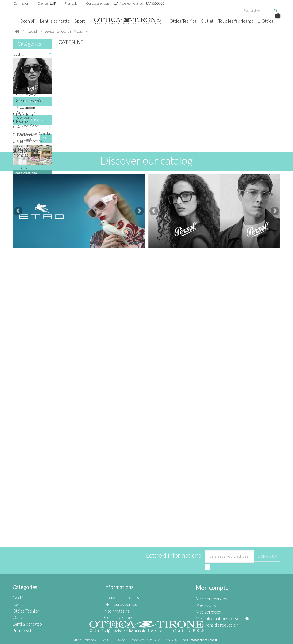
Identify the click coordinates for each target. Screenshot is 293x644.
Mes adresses (207, 586)
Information (30, 209)
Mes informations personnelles (220, 591)
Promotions (30, 267)
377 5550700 (155, 3)
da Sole (22, 61)
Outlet (207, 21)
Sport (78, 21)
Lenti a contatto (53, 21)
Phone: (153, 640)
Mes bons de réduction (214, 596)
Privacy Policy (28, 231)
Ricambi (22, 121)
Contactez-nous (98, 3)
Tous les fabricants (237, 21)
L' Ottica (269, 21)
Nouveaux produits (119, 576)
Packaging (28, 94)
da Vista (23, 68)
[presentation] (18, 471)
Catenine (27, 107)
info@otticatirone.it (204, 640)
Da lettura (24, 114)
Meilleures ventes (118, 581)
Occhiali (24, 21)
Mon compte (210, 566)
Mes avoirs (204, 581)
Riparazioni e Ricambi (34, 239)
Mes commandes (209, 576)
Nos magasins (32, 360)
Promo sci (21, 155)
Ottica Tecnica (182, 21)
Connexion (21, 3)
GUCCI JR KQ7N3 (26, 299)
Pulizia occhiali (31, 101)
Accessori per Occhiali (28, 77)
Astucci (26, 87)
